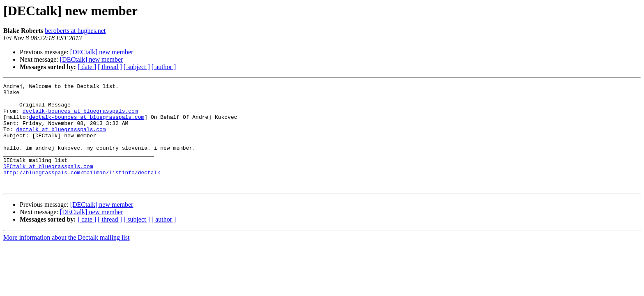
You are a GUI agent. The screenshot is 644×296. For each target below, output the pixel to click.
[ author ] (164, 67)
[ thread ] (110, 67)
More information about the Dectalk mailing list (66, 258)
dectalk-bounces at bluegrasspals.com (80, 117)
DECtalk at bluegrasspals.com (48, 183)
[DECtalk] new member (102, 52)
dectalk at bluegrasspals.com (61, 139)
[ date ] (87, 67)
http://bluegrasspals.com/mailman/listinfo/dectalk (82, 191)
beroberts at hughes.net (75, 31)
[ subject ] (137, 67)
